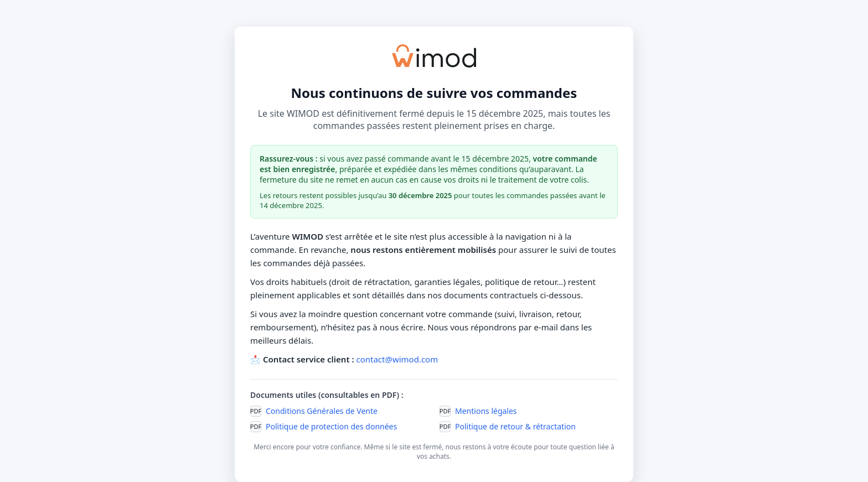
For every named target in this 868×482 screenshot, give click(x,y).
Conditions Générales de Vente (322, 411)
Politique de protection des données (331, 426)
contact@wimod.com (397, 359)
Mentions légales (486, 411)
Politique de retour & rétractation (515, 426)
